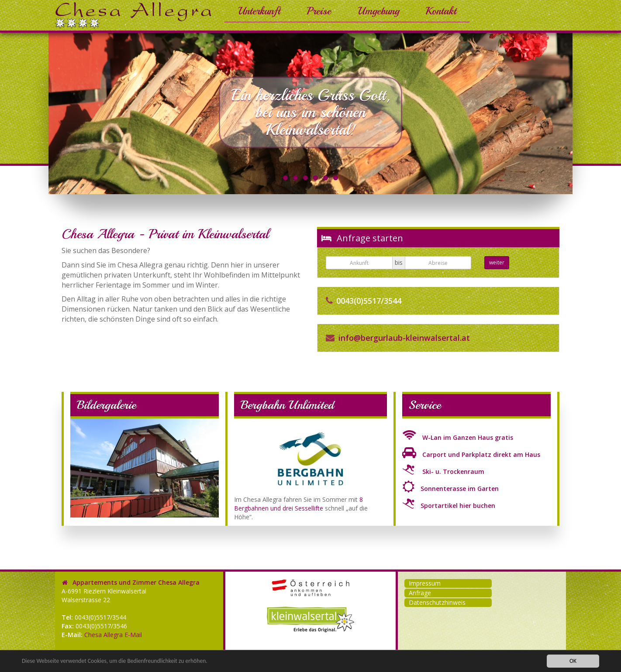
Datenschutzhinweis (437, 602)
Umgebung (378, 11)
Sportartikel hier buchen (449, 506)
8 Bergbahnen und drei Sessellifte (298, 504)
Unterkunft (259, 11)
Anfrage (420, 593)
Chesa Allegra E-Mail (113, 635)
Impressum (425, 583)
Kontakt (441, 11)
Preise (319, 11)
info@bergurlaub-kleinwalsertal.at (404, 338)
